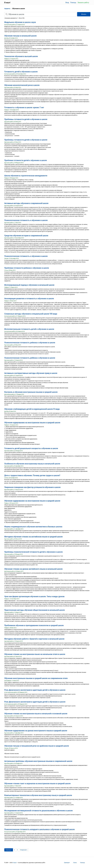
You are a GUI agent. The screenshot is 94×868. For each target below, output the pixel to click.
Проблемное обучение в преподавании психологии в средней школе (34, 625)
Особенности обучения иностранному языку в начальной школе (32, 464)
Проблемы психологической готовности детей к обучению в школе (33, 552)
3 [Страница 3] (17, 850)
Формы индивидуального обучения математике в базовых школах (33, 527)
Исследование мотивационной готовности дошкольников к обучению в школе (38, 811)
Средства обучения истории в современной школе (26, 236)
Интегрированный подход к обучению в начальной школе (29, 285)
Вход (67, 3)
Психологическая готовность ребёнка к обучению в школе (30, 358)
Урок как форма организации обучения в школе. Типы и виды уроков (34, 596)
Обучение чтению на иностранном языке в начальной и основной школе (36, 714)
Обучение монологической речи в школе (22, 85)
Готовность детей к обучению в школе (21, 72)
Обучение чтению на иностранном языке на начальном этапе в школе (35, 654)
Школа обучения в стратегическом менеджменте (26, 176)
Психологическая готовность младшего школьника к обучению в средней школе (39, 829)
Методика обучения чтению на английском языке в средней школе (33, 537)
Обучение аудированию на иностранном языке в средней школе (32, 423)
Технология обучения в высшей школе (21, 56)
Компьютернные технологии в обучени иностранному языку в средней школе (38, 795)
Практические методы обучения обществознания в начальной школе (35, 610)
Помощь (73, 3)
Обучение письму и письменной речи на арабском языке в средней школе (37, 746)
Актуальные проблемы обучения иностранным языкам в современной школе (38, 761)
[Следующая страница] (24, 850)
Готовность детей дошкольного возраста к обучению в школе (31, 448)
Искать (84, 14)
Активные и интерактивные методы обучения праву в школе (31, 373)
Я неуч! (15, 863)
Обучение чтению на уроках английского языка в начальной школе (33, 569)
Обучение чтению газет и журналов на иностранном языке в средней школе (37, 783)
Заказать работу (83, 3)
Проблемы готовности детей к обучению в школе (26, 119)
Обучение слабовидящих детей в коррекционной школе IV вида (32, 409)
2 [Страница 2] (14, 850)
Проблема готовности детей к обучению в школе (26, 160)
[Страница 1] (9, 850)
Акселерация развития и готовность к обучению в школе (29, 299)
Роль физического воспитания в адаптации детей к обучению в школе (35, 690)
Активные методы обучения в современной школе (26, 203)
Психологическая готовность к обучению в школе (26, 220)
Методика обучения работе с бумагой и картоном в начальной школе (34, 639)
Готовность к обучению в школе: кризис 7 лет (24, 107)
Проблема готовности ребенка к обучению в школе (27, 268)
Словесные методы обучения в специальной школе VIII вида (31, 314)
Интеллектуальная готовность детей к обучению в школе (29, 329)
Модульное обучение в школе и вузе (20, 22)
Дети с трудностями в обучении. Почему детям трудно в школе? (32, 475)
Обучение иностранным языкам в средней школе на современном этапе (36, 678)
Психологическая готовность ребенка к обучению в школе (30, 343)
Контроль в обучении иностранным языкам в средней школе (31, 392)
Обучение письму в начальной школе (20, 36)
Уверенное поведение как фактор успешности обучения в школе (32, 487)
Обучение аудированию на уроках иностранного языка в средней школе (36, 731)
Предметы (7, 9)
